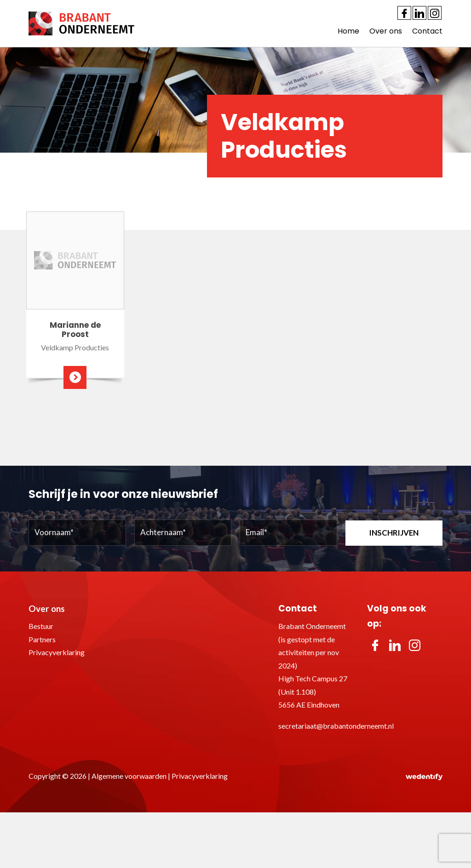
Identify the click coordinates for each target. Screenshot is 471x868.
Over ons (386, 31)
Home (348, 31)
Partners (42, 639)
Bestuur (41, 626)
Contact (427, 31)
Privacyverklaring (57, 652)
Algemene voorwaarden (129, 776)
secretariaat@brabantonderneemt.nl (336, 726)
